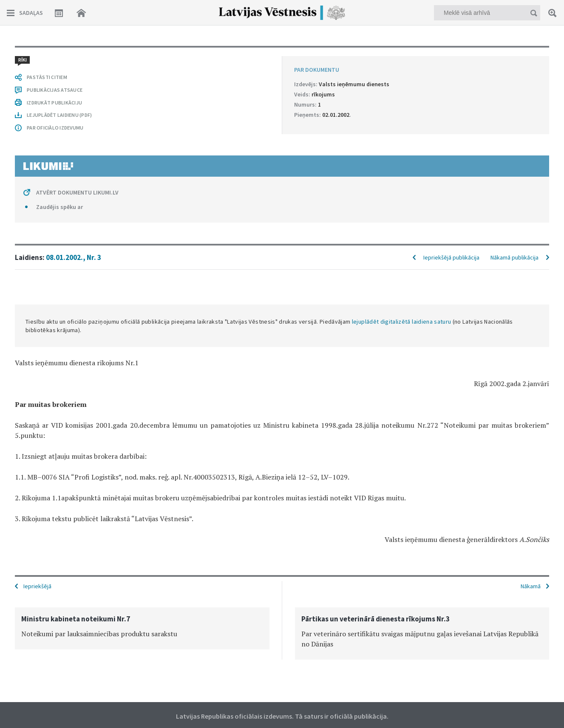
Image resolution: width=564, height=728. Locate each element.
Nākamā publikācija (514, 257)
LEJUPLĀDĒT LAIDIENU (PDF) (59, 115)
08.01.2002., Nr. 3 (74, 257)
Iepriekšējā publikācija (451, 257)
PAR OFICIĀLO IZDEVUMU (55, 128)
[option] (142, 628)
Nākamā (531, 586)
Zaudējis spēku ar (60, 207)
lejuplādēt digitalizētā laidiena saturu (402, 322)
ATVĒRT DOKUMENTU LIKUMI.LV (77, 192)
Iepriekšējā (37, 586)
